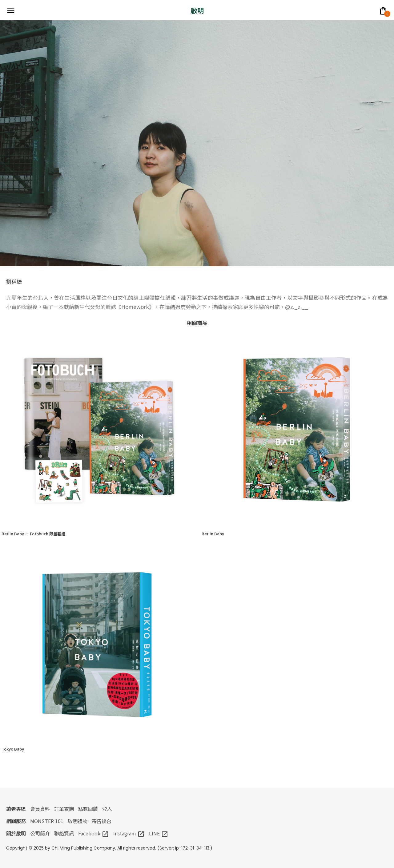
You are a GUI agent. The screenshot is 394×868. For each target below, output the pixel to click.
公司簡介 (40, 833)
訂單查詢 (64, 809)
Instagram (129, 833)
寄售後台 (102, 821)
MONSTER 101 (47, 821)
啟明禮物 (78, 821)
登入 (107, 809)
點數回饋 (88, 809)
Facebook (94, 833)
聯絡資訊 (64, 833)
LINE (159, 833)
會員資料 (40, 809)
